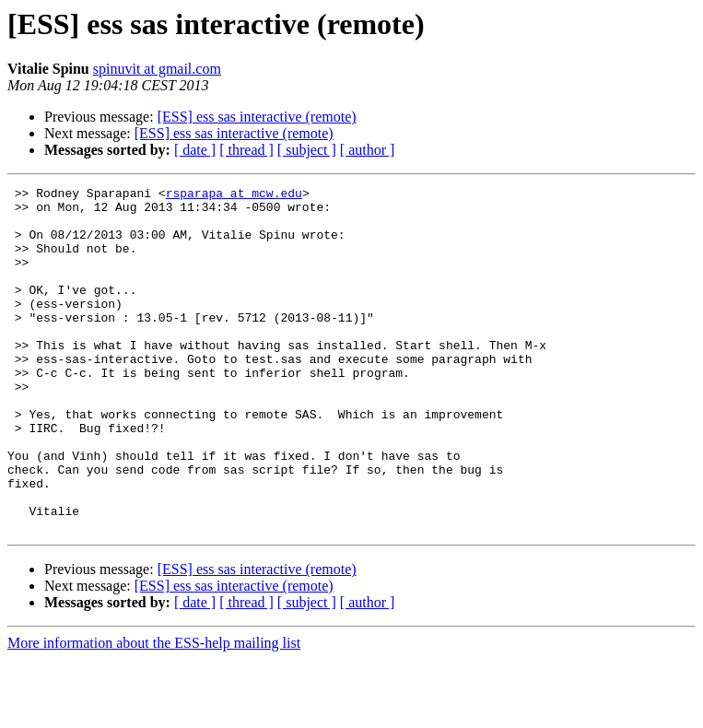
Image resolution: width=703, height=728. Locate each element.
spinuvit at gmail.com (157, 69)
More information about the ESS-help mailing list (154, 712)
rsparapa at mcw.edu (234, 195)
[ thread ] (246, 150)
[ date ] (195, 150)
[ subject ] (307, 150)
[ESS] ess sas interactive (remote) (257, 117)
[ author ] (368, 150)
